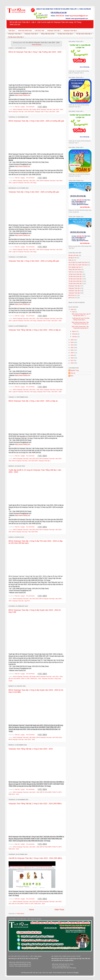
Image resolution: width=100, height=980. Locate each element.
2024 (72, 342)
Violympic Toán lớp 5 (31, 34)
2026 (72, 309)
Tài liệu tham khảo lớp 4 (84, 34)
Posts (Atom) (20, 914)
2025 (72, 340)
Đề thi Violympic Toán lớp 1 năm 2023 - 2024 (50, 109)
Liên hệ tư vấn (40, 30)
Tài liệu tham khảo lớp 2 (76, 276)
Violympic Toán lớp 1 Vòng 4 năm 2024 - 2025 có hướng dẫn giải (34, 192)
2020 (72, 353)
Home (31, 910)
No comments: (31, 107)
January (75, 337)
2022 (72, 348)
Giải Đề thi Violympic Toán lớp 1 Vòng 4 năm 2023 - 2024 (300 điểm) (35, 858)
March (74, 331)
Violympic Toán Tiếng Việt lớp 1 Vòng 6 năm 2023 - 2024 (31, 749)
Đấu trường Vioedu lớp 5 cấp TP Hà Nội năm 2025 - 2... (81, 315)
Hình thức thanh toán (25, 30)
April (74, 312)
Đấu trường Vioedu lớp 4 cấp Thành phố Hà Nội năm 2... (81, 323)
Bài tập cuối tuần (73, 255)
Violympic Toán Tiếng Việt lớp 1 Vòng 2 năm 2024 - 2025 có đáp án (35, 330)
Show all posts (37, 45)
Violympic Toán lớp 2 (54, 30)
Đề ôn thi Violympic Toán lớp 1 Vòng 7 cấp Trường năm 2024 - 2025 (35, 52)
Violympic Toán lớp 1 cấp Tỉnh (21, 601)
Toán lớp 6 (66, 968)
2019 (72, 355)
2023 (72, 345)
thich (72, 376)
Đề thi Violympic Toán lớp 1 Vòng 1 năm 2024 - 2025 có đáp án (33, 401)
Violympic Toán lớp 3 (70, 30)
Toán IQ (73, 373)
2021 (72, 350)
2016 (72, 363)
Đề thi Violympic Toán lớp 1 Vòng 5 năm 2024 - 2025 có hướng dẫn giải (36, 121)
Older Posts (59, 910)
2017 (72, 360)
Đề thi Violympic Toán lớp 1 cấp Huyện (24, 677)
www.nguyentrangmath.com (23, 966)
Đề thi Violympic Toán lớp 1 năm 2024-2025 (21, 112)
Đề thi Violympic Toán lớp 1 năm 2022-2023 (26, 459)
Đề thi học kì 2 (73, 298)
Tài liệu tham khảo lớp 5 (16, 37)
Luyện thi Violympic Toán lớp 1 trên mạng (24, 183)
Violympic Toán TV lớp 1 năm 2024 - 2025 (47, 112)
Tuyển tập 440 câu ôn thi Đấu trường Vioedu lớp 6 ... (81, 319)
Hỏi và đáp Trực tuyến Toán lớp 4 (78, 265)
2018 (72, 358)
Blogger (76, 973)
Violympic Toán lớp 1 (44, 461)
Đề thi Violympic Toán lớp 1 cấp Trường (25, 109)
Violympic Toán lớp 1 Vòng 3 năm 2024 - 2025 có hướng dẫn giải (34, 261)
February (75, 334)
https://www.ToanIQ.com (23, 95)
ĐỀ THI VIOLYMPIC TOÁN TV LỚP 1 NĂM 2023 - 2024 (25, 679)
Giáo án (71, 260)
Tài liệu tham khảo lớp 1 (76, 274)
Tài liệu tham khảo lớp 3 (65, 34)
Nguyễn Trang (75, 370)
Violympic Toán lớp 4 (15, 34)
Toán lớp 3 (12, 30)
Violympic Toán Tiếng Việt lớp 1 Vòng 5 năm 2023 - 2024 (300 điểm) (35, 804)
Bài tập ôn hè (72, 258)
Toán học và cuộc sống (75, 272)
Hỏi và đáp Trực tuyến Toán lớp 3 (78, 262)
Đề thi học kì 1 (73, 295)
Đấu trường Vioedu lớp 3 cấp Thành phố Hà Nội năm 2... (81, 327)
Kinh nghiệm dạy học (75, 267)
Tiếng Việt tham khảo (48, 34)
